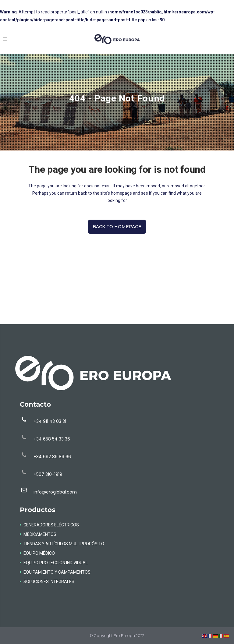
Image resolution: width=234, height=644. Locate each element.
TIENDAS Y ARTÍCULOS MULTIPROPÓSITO (64, 544)
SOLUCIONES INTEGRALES (49, 582)
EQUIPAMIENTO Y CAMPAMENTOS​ (57, 572)
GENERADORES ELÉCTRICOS (51, 525)
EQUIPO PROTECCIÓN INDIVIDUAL (56, 563)
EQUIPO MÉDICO (39, 553)
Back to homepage (117, 227)
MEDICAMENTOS (40, 534)
